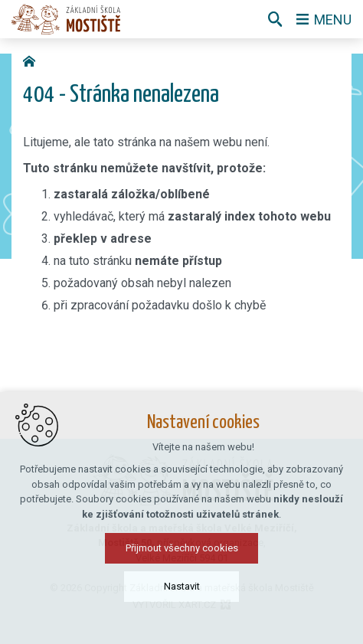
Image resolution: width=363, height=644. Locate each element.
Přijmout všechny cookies (182, 553)
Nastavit (182, 592)
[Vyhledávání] (275, 19)
